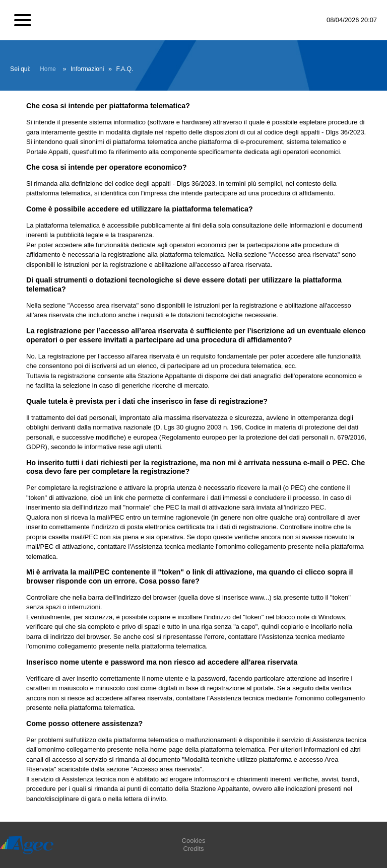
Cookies (194, 841)
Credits (193, 849)
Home (48, 69)
